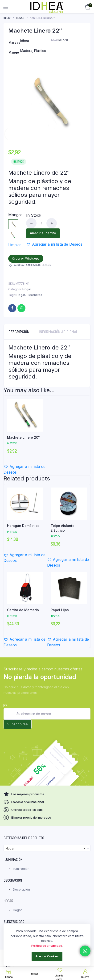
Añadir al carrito (43, 233)
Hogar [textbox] (46, 848)
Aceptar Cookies (47, 956)
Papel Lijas (60, 610)
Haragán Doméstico (23, 526)
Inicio (7, 18)
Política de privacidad (47, 946)
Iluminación (21, 869)
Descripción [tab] (19, 332)
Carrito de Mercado (23, 610)
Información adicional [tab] (58, 332)
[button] (54, 244)
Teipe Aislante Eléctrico (63, 528)
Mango (15, 215)
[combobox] (47, 848)
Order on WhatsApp (26, 259)
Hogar (20, 18)
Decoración (21, 889)
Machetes (35, 295)
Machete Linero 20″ (23, 437)
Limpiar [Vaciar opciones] (15, 245)
